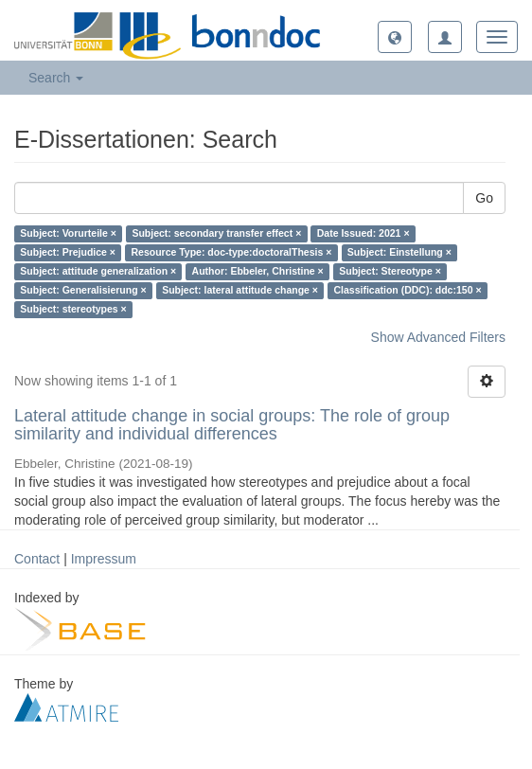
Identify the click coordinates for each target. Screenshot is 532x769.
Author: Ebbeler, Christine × (258, 272)
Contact (37, 559)
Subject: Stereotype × (390, 272)
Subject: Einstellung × (399, 253)
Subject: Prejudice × (68, 253)
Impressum (104, 559)
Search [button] (56, 78)
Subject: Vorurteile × (68, 234)
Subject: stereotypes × (73, 310)
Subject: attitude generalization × (98, 272)
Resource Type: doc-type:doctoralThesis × (231, 253)
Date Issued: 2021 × (364, 234)
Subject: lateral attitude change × (240, 291)
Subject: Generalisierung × (83, 291)
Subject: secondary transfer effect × (216, 234)
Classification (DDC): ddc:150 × (407, 291)
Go (484, 198)
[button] (395, 37)
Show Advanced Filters (438, 337)
